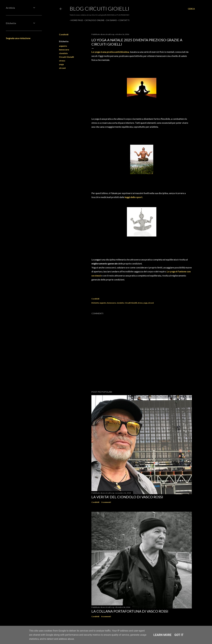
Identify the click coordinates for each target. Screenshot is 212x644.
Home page (76, 20)
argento (63, 46)
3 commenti (106, 502)
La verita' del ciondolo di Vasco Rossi (127, 497)
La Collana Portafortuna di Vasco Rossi (130, 611)
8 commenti (106, 616)
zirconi (62, 68)
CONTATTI (123, 20)
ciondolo (63, 53)
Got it (179, 635)
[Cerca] (191, 9)
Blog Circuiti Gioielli (99, 9)
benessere (64, 50)
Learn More (162, 635)
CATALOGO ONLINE (93, 20)
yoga (61, 64)
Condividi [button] (64, 34)
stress (62, 61)
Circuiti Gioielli (66, 57)
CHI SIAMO (110, 20)
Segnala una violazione (18, 38)
